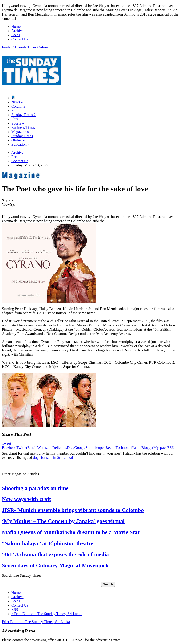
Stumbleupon (96, 448)
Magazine (20, 132)
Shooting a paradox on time (35, 488)
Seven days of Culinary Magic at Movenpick (55, 565)
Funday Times (22, 136)
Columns (18, 106)
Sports (18, 123)
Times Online (37, 47)
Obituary (18, 140)
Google (80, 448)
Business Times (23, 127)
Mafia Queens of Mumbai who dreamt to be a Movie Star (71, 532)
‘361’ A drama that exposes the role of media (55, 554)
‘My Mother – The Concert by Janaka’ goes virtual (63, 521)
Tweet (6, 443)
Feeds (16, 35)
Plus (15, 119)
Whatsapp (45, 448)
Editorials (19, 47)
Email (32, 448)
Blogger (148, 448)
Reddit (111, 448)
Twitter (22, 448)
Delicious (60, 448)
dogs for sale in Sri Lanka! (53, 457)
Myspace (160, 448)
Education (20, 144)
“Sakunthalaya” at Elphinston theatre (48, 543)
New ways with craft (27, 499)
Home (16, 26)
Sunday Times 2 (23, 115)
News (17, 102)
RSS (170, 448)
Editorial (18, 111)
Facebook (9, 448)
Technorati (124, 448)
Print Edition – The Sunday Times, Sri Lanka (47, 614)
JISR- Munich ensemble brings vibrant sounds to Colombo (73, 510)
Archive (17, 31)
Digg (70, 448)
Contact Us (20, 39)
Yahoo (137, 448)
